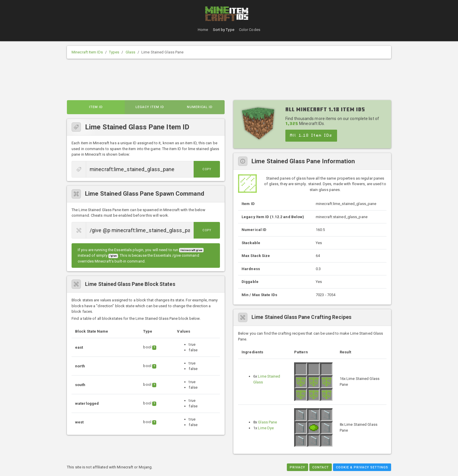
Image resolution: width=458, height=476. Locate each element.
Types (114, 52)
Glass (131, 52)
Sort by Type (224, 30)
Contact (321, 467)
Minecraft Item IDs (87, 52)
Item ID (96, 107)
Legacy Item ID (150, 107)
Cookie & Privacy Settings (362, 467)
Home (203, 30)
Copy (207, 169)
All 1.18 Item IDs (311, 135)
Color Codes (250, 30)
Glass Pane (267, 422)
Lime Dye (266, 428)
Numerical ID (200, 107)
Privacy (297, 467)
